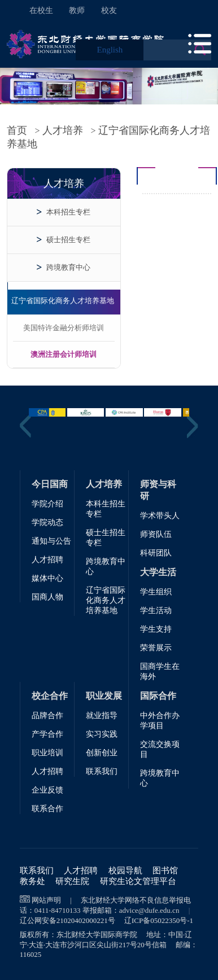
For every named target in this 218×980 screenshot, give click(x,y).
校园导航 (125, 870)
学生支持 (156, 629)
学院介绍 (47, 504)
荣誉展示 (156, 648)
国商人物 (47, 597)
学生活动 (156, 611)
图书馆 (165, 870)
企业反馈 (47, 790)
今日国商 (50, 484)
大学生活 (158, 572)
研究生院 (72, 881)
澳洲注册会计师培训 (64, 354)
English (110, 50)
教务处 (32, 881)
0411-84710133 (58, 910)
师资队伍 (156, 534)
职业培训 (47, 753)
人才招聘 (47, 560)
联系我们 (102, 771)
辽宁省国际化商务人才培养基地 (63, 301)
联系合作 (47, 809)
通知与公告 (51, 541)
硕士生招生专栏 (106, 538)
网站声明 (46, 900)
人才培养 (63, 130)
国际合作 (158, 696)
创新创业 (102, 753)
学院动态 (47, 522)
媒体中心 (47, 578)
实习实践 (102, 734)
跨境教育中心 (68, 267)
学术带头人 (160, 516)
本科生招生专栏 (106, 509)
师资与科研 (158, 490)
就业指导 (102, 716)
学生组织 (156, 592)
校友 (109, 10)
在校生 (41, 10)
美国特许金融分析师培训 (64, 328)
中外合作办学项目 (160, 721)
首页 (17, 130)
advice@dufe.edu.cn (149, 910)
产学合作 (47, 734)
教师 (77, 10)
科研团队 (156, 553)
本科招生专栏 (68, 212)
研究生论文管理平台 (138, 881)
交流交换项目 (160, 749)
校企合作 (50, 696)
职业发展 (104, 696)
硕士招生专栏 (68, 240)
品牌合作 (47, 716)
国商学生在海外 (160, 671)
